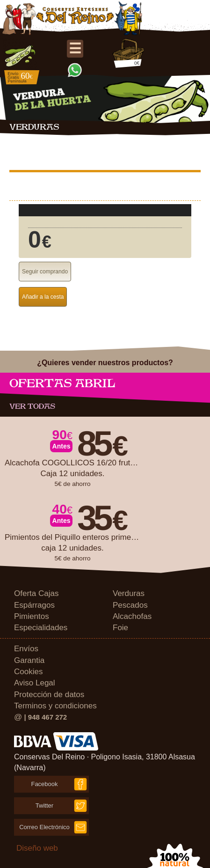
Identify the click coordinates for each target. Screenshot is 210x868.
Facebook (44, 784)
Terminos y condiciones (55, 706)
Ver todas (32, 406)
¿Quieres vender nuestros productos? (105, 363)
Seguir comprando (45, 272)
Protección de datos (49, 695)
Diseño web (37, 848)
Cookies (28, 672)
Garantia (29, 660)
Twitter (44, 805)
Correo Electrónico (44, 827)
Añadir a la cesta (43, 297)
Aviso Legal (35, 683)
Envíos (26, 649)
